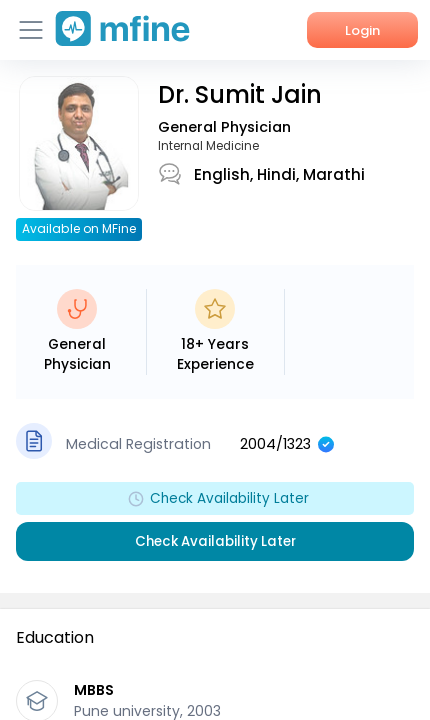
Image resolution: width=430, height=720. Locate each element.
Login (362, 30)
